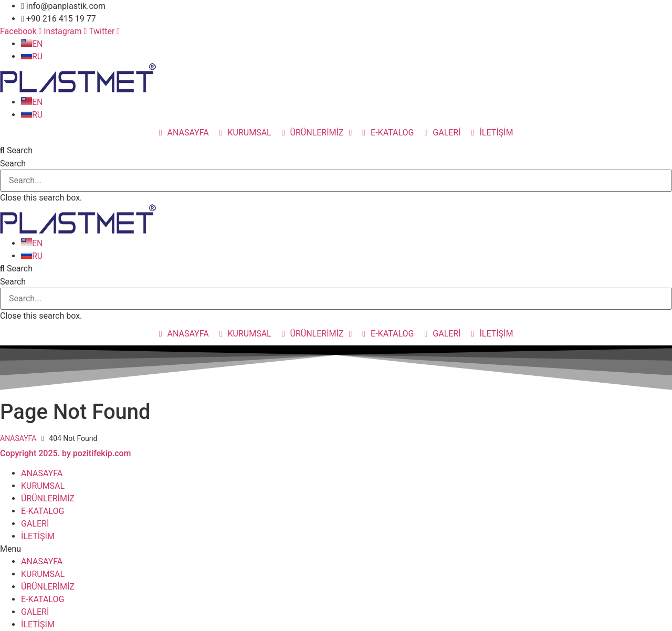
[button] (336, 151)
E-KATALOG (43, 511)
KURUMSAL (43, 486)
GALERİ (35, 524)
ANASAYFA (18, 438)
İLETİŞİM (38, 536)
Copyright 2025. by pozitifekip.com (66, 453)
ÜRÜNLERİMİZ (48, 498)
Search (13, 164)
